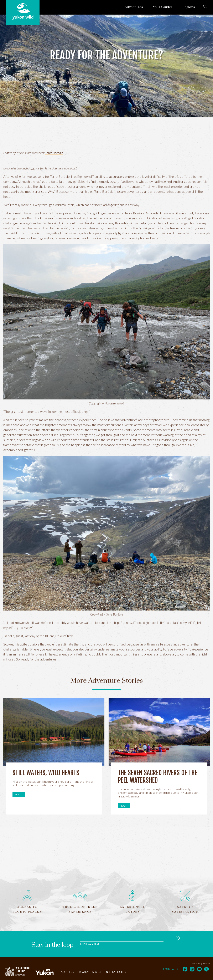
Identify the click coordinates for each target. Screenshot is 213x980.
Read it (19, 795)
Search (97, 972)
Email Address (90, 944)
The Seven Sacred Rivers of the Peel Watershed (157, 777)
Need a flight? (116, 972)
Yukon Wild (23, 12)
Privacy (83, 972)
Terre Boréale (54, 153)
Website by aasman (201, 963)
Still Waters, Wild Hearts (46, 773)
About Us (67, 972)
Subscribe (176, 937)
